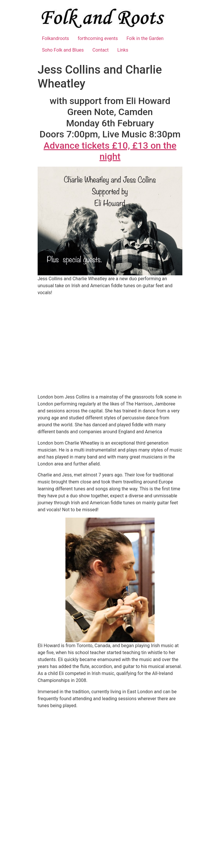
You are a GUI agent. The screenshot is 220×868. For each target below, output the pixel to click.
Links (123, 50)
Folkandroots (55, 38)
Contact (100, 50)
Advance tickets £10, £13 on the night (110, 151)
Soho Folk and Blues (63, 50)
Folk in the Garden (145, 38)
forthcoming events (98, 38)
